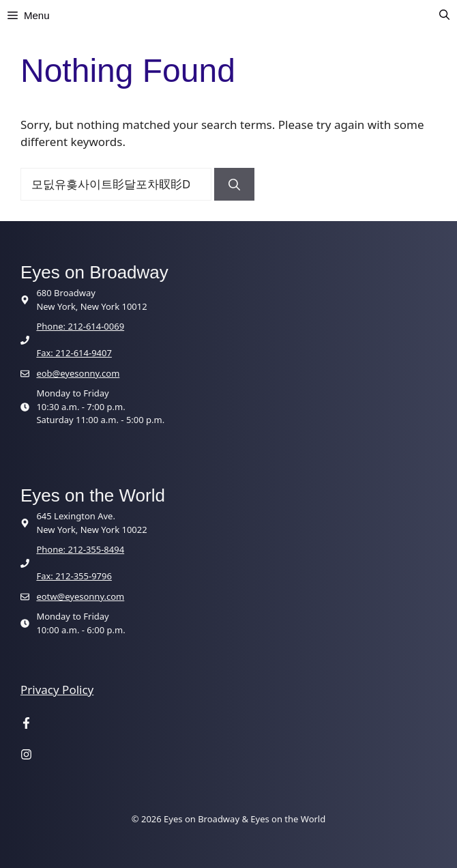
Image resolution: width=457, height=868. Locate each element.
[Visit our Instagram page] (26, 756)
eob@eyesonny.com (78, 373)
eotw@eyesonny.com (80, 596)
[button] (444, 16)
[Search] (234, 184)
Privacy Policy (57, 690)
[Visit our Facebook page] (26, 725)
